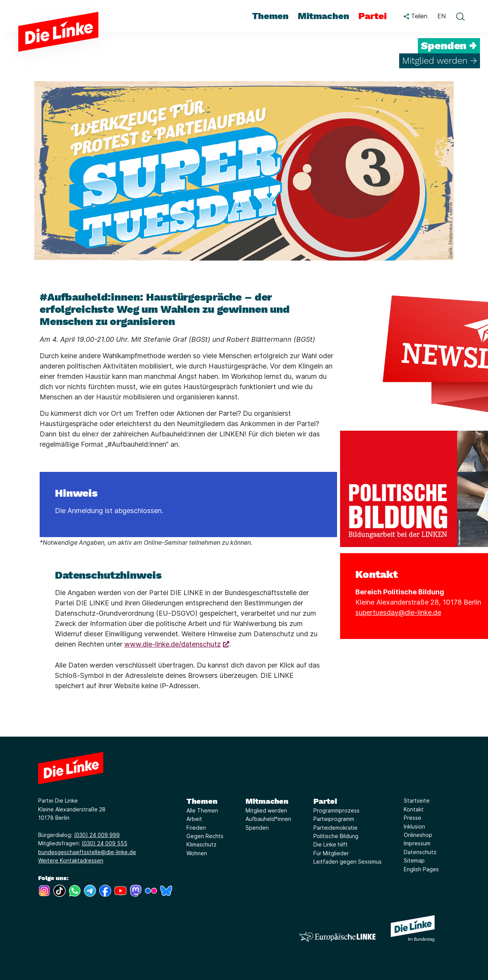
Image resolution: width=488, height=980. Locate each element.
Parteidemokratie (335, 828)
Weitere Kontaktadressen (71, 860)
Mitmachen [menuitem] (323, 16)
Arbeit (194, 819)
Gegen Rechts (205, 836)
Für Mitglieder (331, 853)
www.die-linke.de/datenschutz (173, 644)
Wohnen (197, 853)
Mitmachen (267, 801)
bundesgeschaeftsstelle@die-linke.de (87, 852)
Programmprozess (336, 810)
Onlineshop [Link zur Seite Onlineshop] (418, 835)
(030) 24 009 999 (97, 835)
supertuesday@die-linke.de (398, 612)
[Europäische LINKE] (337, 937)
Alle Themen (202, 810)
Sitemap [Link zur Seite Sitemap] (414, 860)
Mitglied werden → (440, 61)
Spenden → (449, 46)
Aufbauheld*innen (268, 819)
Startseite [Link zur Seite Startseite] (417, 801)
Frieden (196, 828)
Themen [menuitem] (270, 16)
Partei (325, 801)
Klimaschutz (201, 844)
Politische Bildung (336, 836)
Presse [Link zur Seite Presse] (413, 818)
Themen (202, 801)
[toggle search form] (460, 16)
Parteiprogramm (334, 819)
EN (441, 16)
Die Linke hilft (331, 844)
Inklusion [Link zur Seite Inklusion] (414, 826)
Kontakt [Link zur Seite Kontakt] (414, 809)
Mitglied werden (266, 810)
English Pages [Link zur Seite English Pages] (421, 869)
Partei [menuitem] (372, 16)
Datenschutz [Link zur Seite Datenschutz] (420, 852)
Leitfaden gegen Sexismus (348, 862)
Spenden (257, 828)
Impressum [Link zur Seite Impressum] (417, 843)
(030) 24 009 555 (104, 843)
